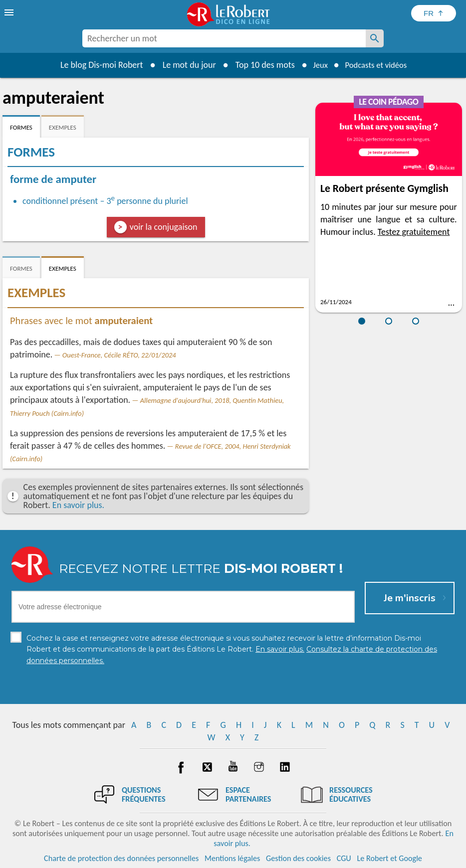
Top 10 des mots (260, 65)
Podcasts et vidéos (378, 65)
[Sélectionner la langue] (434, 13)
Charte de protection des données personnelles (121, 858)
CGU (344, 858)
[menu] (10, 12)
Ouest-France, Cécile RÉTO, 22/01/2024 (119, 355)
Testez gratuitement (414, 232)
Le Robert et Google (389, 858)
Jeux (317, 65)
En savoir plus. (78, 505)
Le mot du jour (184, 65)
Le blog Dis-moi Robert (96, 65)
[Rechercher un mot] (375, 38)
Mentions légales (232, 858)
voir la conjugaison (164, 227)
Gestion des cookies (298, 858)
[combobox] (224, 38)
